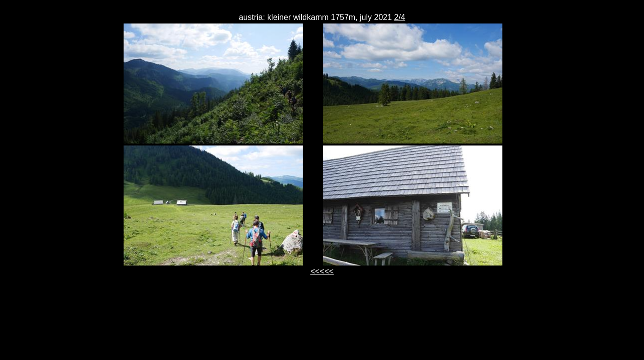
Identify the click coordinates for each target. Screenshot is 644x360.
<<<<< (322, 271)
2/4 (400, 17)
